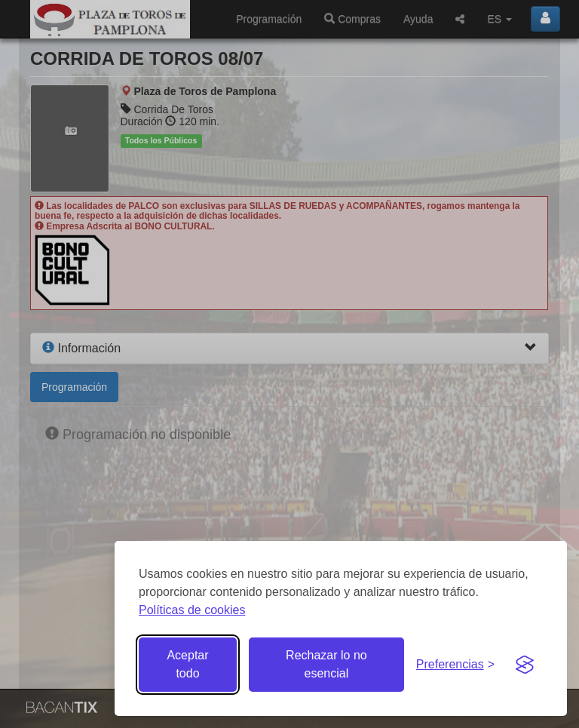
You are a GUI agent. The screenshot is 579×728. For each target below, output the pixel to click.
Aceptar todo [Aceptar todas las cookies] (187, 664)
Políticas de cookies (192, 610)
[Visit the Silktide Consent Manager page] (525, 665)
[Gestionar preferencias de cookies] (455, 665)
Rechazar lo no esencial (326, 664)
